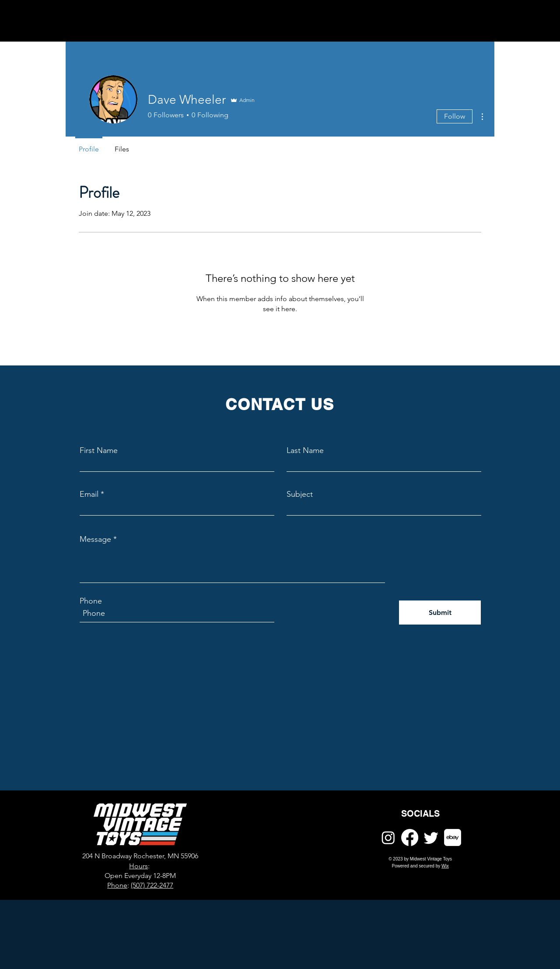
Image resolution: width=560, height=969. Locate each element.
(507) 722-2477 (152, 885)
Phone (91, 601)
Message (95, 539)
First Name (99, 450)
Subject (300, 494)
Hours (138, 866)
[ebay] (453, 837)
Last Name (305, 450)
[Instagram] (388, 837)
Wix (445, 866)
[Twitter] (431, 837)
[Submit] (440, 613)
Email (89, 494)
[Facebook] (410, 837)
